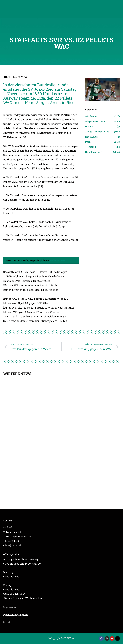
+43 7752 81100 (11, 541)
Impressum (9, 607)
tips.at (7, 622)
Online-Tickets (59, 260)
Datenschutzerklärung (16, 615)
